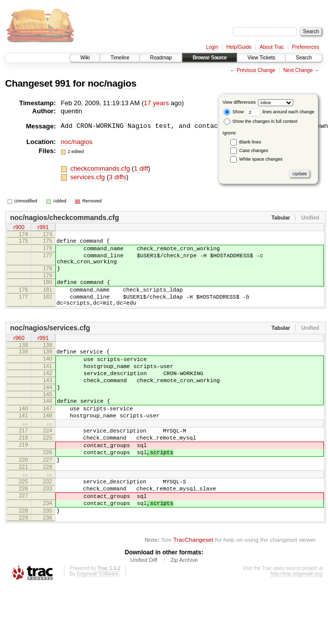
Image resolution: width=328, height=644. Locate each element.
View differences (239, 102)
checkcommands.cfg (101, 168)
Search (304, 58)
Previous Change (256, 70)
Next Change (298, 70)
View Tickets (261, 58)
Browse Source (210, 58)
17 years (156, 103)
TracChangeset (193, 588)
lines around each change (280, 112)
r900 (19, 228)
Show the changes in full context (261, 121)
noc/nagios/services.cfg (50, 343)
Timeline (120, 58)
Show (234, 112)
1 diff (141, 168)
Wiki (85, 58)
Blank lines (250, 142)
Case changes (254, 151)
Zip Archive (184, 608)
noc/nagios (112, 83)
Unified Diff (144, 608)
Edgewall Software (97, 622)
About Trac (272, 47)
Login (212, 47)
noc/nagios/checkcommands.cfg (64, 218)
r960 (19, 353)
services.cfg (88, 177)
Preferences (306, 47)
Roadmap (161, 58)
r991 (43, 228)
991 (63, 83)
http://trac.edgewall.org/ (297, 622)
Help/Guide (239, 47)
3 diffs (117, 177)
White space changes (261, 159)
